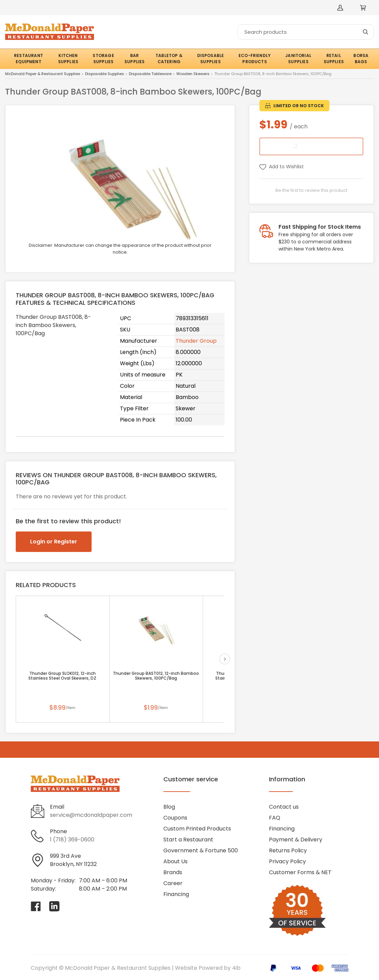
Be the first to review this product (311, 190)
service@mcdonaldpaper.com (91, 815)
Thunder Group (196, 341)
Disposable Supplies (105, 74)
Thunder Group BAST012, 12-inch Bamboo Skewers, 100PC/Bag (156, 676)
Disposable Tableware (150, 74)
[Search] (306, 32)
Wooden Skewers (193, 74)
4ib (236, 968)
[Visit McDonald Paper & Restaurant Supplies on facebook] (36, 906)
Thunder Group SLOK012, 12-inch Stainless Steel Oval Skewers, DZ (62, 676)
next (225, 659)
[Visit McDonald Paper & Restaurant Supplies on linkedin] (54, 906)
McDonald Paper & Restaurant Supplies (43, 74)
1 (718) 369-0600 (72, 840)
